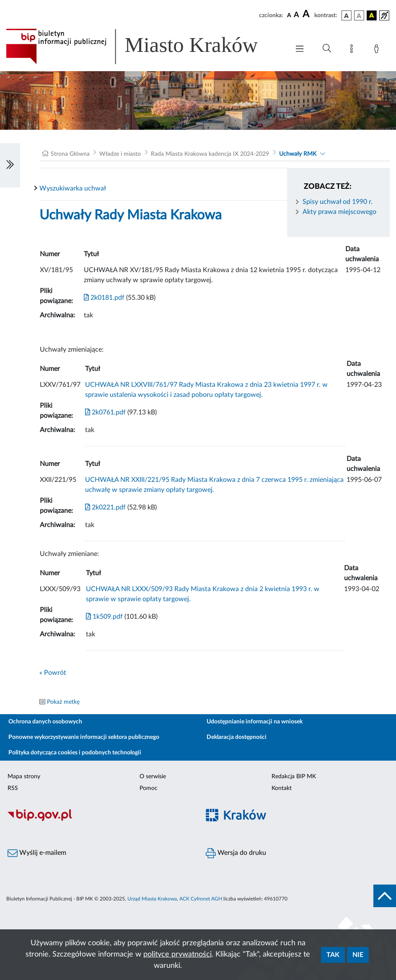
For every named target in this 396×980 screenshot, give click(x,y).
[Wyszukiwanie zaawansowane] (327, 49)
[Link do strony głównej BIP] (144, 46)
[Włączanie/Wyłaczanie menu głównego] (300, 50)
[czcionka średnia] (296, 15)
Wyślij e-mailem (37, 853)
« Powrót (53, 673)
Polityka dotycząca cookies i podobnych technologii (75, 753)
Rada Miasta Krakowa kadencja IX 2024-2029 (210, 154)
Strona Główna (70, 154)
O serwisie (153, 777)
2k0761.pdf (105, 412)
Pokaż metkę (63, 702)
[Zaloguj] (378, 50)
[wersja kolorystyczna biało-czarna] (359, 15)
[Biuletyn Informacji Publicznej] (99, 820)
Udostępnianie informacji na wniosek (255, 722)
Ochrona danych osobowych (45, 722)
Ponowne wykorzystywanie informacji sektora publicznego (84, 737)
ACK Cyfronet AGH (201, 899)
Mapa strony (24, 777)
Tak (333, 955)
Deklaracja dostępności (237, 737)
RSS (13, 788)
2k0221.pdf (105, 507)
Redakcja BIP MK (294, 777)
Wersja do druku (236, 853)
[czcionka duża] (307, 14)
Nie (358, 955)
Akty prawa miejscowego (339, 212)
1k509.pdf (104, 617)
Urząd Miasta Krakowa (152, 899)
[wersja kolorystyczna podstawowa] (347, 15)
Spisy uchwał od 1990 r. (338, 202)
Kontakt (282, 788)
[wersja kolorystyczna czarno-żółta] (372, 15)
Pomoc (149, 788)
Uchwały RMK (298, 154)
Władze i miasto (120, 154)
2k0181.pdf (104, 298)
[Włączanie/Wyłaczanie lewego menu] (10, 165)
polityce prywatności (177, 954)
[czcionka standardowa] (289, 15)
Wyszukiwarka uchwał (73, 188)
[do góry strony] (385, 896)
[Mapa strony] (353, 50)
